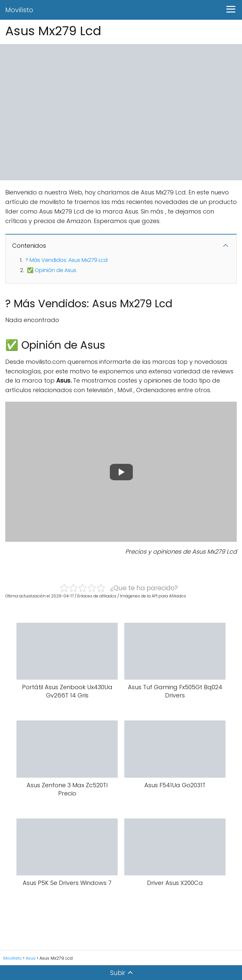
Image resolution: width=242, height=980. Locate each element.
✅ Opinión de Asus (52, 270)
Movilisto (19, 10)
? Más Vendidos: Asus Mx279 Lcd (66, 260)
